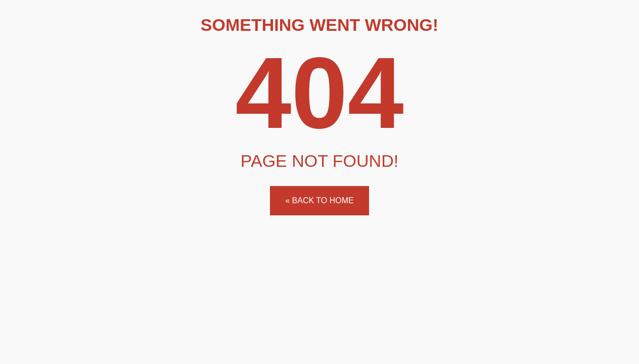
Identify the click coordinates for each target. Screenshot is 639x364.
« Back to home (319, 200)
